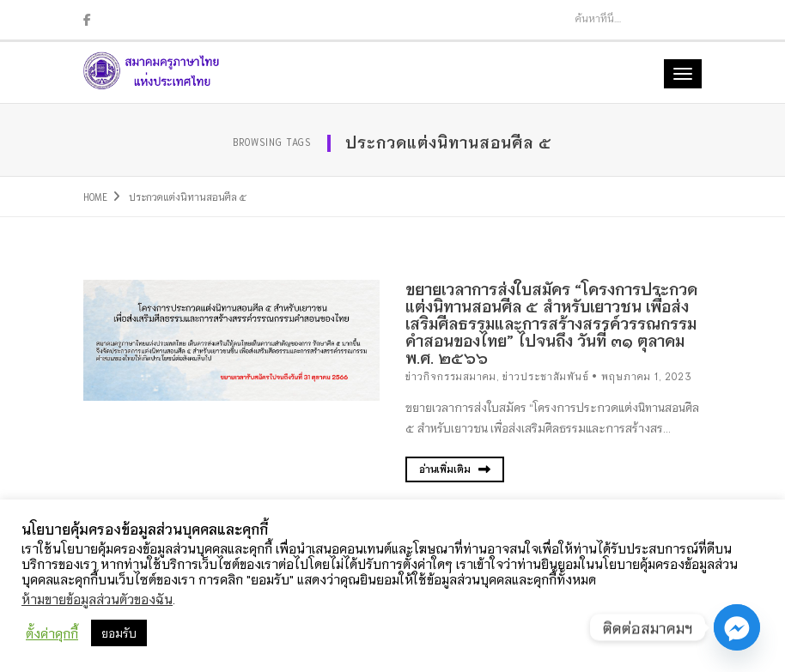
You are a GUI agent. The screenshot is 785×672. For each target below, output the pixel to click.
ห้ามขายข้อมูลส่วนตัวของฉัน (97, 599)
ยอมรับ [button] (119, 633)
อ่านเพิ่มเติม (455, 469)
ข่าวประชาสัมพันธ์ (546, 376)
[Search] (619, 18)
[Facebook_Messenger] (737, 627)
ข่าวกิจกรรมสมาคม (451, 376)
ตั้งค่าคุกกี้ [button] (52, 633)
